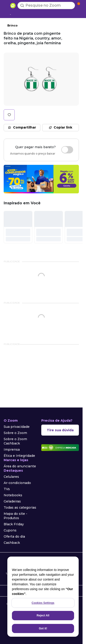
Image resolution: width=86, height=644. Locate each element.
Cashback (12, 543)
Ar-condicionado (17, 483)
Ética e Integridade (19, 456)
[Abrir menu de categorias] (6, 5)
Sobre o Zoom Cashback (15, 441)
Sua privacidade (17, 427)
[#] (18, 227)
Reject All (43, 615)
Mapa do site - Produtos (15, 516)
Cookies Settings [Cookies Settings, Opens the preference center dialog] (43, 603)
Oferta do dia (14, 536)
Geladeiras (12, 501)
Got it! (43, 628)
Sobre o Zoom (15, 433)
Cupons (10, 530)
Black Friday (14, 524)
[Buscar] (22, 5)
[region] (43, 597)
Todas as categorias (20, 507)
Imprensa (12, 449)
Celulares (11, 477)
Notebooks (13, 495)
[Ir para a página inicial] (13, 5)
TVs (7, 489)
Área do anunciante (20, 466)
